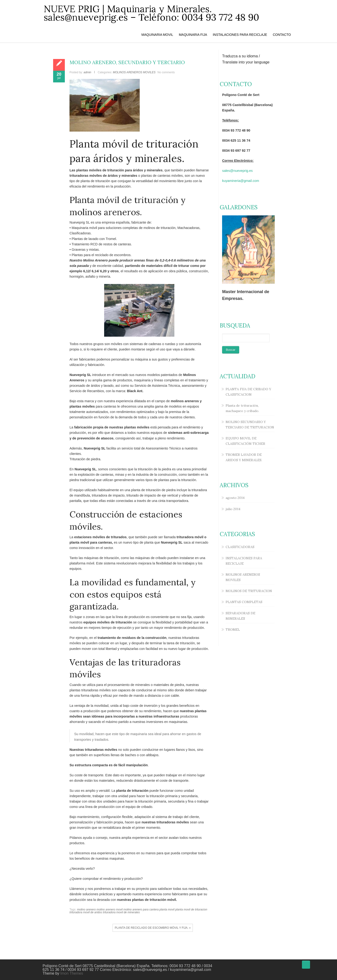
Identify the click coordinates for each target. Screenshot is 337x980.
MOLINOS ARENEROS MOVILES (134, 72)
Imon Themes (72, 973)
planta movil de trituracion (191, 910)
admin (87, 72)
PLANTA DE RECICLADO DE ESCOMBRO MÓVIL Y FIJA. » (153, 928)
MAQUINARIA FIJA (193, 35)
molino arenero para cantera (141, 910)
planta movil (167, 910)
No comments (166, 72)
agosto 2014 (235, 498)
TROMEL (233, 630)
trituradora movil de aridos (86, 912)
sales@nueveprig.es (237, 171)
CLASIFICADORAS (240, 547)
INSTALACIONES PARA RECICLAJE (240, 35)
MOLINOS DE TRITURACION (249, 591)
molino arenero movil (109, 910)
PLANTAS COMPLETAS (244, 602)
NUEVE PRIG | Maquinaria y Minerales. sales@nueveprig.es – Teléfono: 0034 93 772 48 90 (151, 13)
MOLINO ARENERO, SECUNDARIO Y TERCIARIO (127, 62)
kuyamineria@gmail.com (241, 181)
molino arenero (86, 910)
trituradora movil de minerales (121, 912)
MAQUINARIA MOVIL (157, 35)
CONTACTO (282, 35)
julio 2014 (233, 509)
